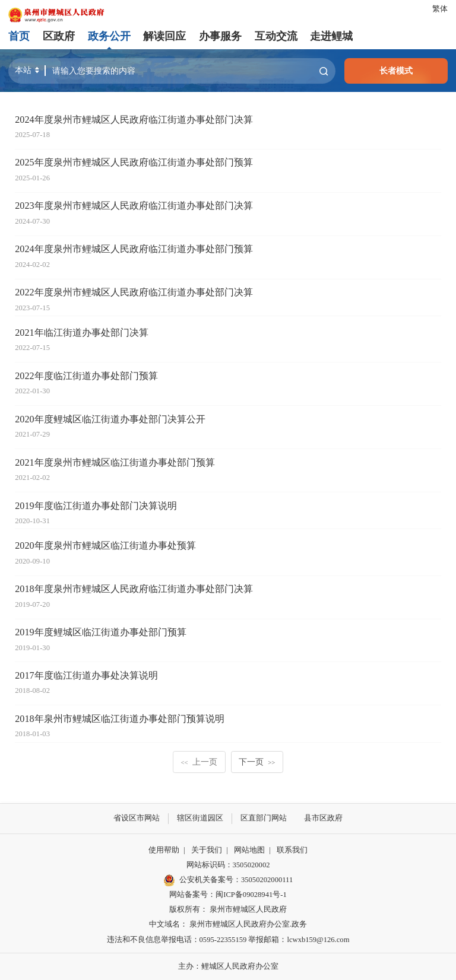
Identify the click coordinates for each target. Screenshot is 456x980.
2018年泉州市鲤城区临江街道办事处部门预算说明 (119, 719)
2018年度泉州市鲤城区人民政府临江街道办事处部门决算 (134, 589)
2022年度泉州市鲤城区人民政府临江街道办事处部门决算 (134, 292)
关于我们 (207, 849)
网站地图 (249, 849)
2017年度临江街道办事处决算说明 (86, 676)
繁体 (440, 9)
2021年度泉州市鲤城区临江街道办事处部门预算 (115, 463)
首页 (19, 36)
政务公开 (109, 36)
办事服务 (220, 36)
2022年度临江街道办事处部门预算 (86, 376)
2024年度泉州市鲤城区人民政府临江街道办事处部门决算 (134, 120)
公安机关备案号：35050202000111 (228, 880)
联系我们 (292, 849)
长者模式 (396, 71)
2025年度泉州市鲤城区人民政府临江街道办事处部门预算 (134, 163)
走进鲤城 (331, 36)
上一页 (199, 762)
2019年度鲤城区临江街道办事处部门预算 (100, 632)
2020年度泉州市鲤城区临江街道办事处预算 (105, 546)
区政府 (59, 36)
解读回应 (164, 36)
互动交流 (275, 36)
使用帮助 (164, 849)
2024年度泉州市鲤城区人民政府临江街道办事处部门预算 (134, 249)
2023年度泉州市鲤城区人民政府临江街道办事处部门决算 (134, 206)
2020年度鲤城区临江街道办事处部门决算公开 (110, 419)
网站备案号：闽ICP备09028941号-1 (228, 895)
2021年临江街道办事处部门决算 (81, 333)
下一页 (257, 762)
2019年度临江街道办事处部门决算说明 (96, 506)
